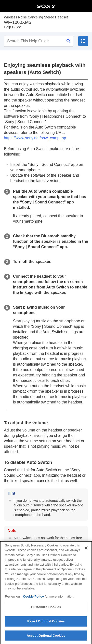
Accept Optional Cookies (46, 638)
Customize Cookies (46, 610)
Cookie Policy (34, 599)
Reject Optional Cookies (46, 624)
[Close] (86, 551)
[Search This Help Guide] (39, 41)
